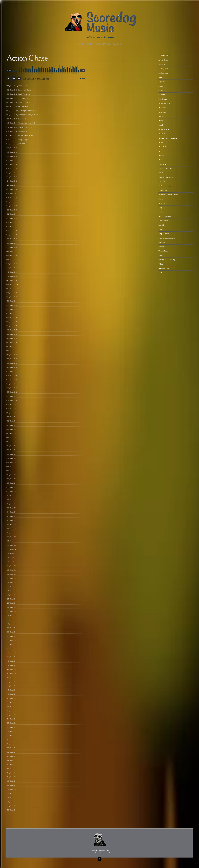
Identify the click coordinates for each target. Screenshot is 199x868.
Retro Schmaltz (164, 221)
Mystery (161, 199)
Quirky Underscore (165, 216)
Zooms (161, 273)
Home (81, 44)
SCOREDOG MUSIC (99, 851)
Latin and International (166, 177)
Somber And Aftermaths (167, 238)
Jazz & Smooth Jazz (165, 169)
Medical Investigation (166, 186)
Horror (161, 160)
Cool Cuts (162, 95)
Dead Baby (162, 108)
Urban (161, 264)
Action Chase (163, 60)
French (161, 125)
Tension (161, 247)
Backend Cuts (163, 73)
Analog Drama (164, 69)
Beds (160, 77)
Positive (161, 212)
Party (160, 208)
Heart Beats (162, 147)
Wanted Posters (164, 268)
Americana (162, 64)
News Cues (162, 203)
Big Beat (162, 82)
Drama (161, 116)
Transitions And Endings (167, 260)
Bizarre (161, 86)
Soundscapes (163, 242)
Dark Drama (163, 99)
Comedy (161, 90)
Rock (160, 229)
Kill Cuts (162, 173)
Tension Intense (164, 251)
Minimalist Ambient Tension (168, 195)
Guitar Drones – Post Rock (168, 138)
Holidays (162, 155)
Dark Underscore (164, 103)
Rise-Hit (161, 225)
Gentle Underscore (165, 129)
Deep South (162, 112)
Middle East (163, 190)
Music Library (103, 44)
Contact (117, 44)
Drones (161, 121)
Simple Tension (164, 234)
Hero (160, 151)
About (90, 44)
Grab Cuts (162, 134)
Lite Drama (162, 181)
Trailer (161, 255)
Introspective (163, 164)
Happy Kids (163, 142)
